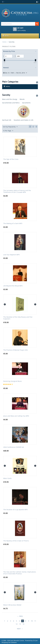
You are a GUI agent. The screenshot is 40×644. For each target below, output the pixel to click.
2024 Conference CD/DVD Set (14, 447)
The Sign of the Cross (11, 159)
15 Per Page (8, 131)
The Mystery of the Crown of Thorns (16, 541)
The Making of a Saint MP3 (13, 224)
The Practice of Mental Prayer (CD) (15, 350)
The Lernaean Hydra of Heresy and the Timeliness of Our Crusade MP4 (17, 191)
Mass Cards (7, 478)
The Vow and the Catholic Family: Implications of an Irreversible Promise (20, 573)
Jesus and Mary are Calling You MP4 (16, 416)
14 (23, 624)
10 (32, 621)
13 (20, 624)
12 (17, 624)
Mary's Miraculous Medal (12, 605)
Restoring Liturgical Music (13, 381)
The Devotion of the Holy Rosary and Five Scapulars (18, 318)
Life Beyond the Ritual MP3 (13, 286)
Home (4, 42)
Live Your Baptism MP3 (11, 255)
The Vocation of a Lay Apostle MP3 (15, 510)
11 (35, 621)
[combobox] (18, 24)
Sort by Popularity (10, 127)
